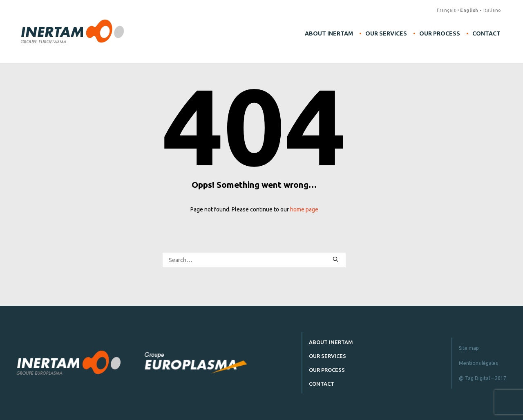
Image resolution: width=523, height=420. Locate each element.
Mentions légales (478, 363)
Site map (469, 348)
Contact (486, 33)
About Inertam (329, 33)
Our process (440, 33)
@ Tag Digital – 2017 (483, 378)
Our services (386, 33)
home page (304, 209)
